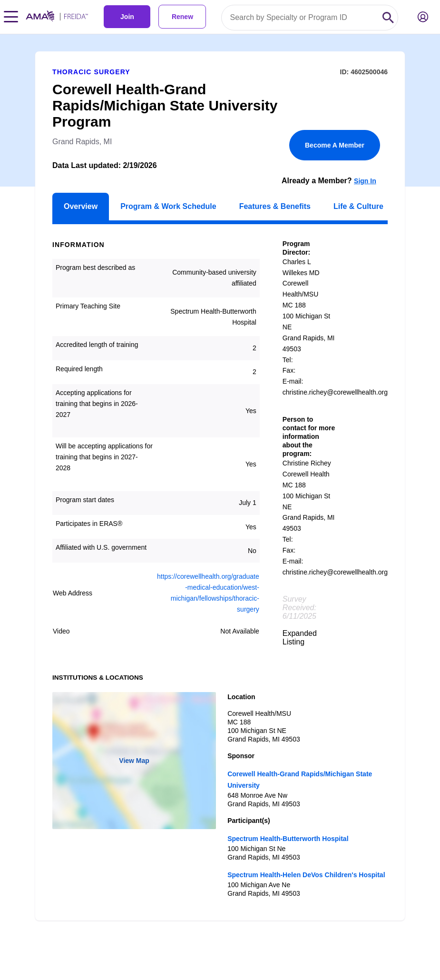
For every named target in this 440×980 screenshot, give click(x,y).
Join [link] (127, 17)
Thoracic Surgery (91, 72)
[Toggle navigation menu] (11, 17)
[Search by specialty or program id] (300, 18)
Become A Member (335, 145)
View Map (134, 761)
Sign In (365, 181)
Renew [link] (182, 17)
